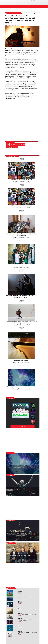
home (8, 13)
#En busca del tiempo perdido (18, 144)
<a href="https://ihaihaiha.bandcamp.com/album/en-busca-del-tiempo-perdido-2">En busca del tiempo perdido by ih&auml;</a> (17, 118)
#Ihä (8, 144)
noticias (18, 13)
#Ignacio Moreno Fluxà (12, 147)
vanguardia (13, 13)
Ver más (19, 593)
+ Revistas (23, 426)
